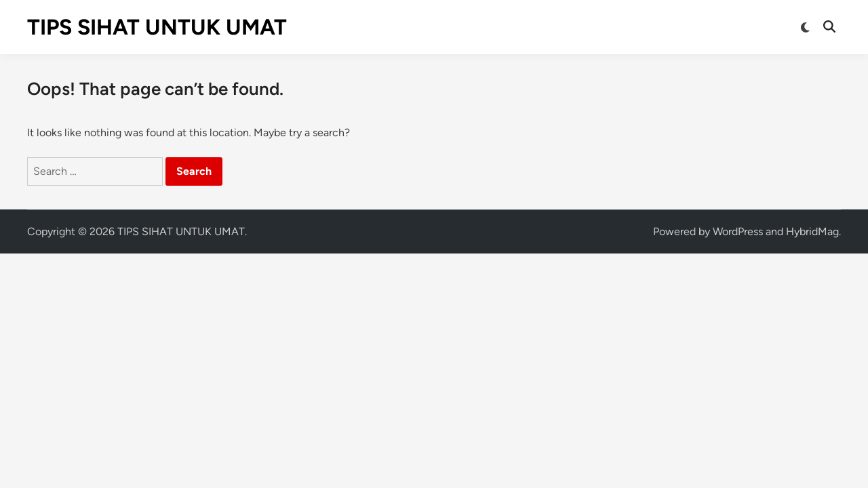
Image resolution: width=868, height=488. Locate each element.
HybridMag (812, 231)
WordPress (738, 231)
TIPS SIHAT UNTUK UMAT (157, 27)
